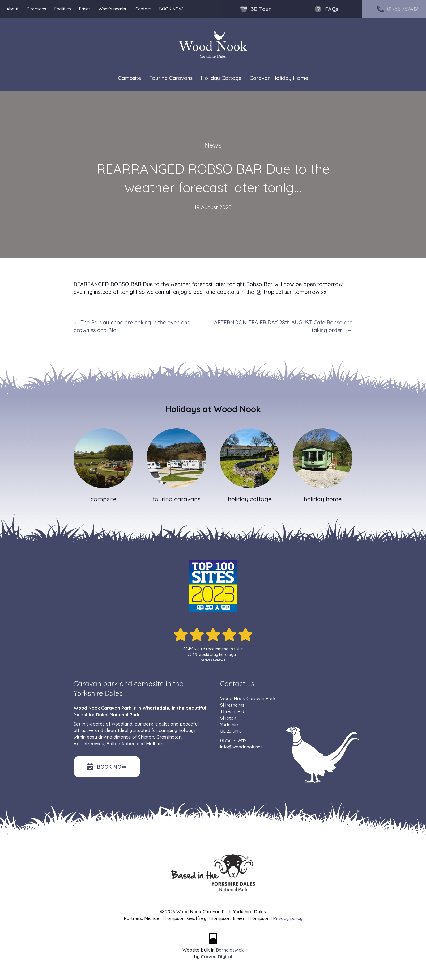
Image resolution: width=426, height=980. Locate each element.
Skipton (146, 737)
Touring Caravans (171, 78)
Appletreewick (89, 744)
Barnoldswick (230, 950)
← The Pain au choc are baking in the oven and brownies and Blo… (132, 326)
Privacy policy (288, 918)
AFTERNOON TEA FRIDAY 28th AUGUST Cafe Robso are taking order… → (283, 326)
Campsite (130, 78)
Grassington (169, 737)
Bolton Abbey (121, 744)
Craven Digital (216, 956)
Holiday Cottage (221, 78)
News (213, 145)
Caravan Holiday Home (279, 78)
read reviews (213, 660)
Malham (155, 744)
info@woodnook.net (241, 747)
